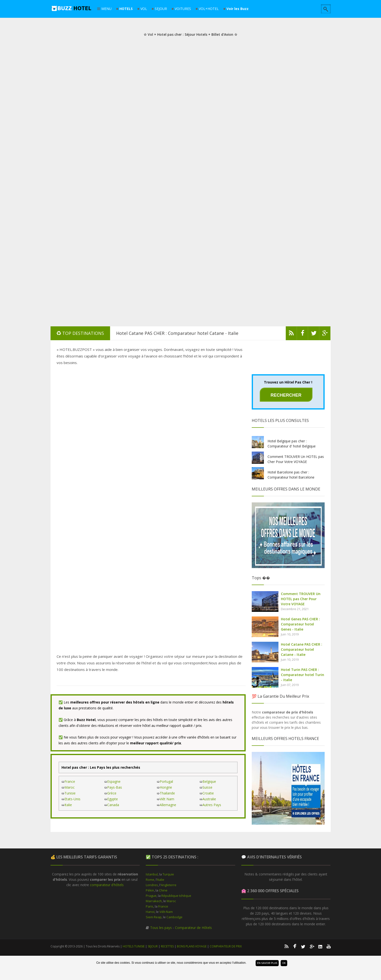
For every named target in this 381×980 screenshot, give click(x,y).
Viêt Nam (167, 799)
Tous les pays (161, 928)
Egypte (113, 799)
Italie (68, 805)
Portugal (166, 781)
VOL (144, 9)
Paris (150, 906)
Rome (150, 880)
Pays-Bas (115, 787)
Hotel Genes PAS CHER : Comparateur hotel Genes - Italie (300, 624)
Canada (113, 805)
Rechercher (286, 395)
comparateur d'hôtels (107, 885)
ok (284, 963)
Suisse (207, 787)
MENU (106, 9)
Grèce (112, 793)
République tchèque (176, 896)
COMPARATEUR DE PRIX (226, 946)
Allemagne (168, 805)
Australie (209, 799)
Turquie (168, 874)
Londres (152, 885)
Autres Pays (212, 805)
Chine (163, 890)
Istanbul (152, 874)
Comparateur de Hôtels (193, 928)
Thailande (167, 793)
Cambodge (174, 917)
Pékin (150, 890)
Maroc (69, 787)
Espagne (114, 781)
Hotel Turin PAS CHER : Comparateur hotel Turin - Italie (303, 675)
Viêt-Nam (166, 912)
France (70, 781)
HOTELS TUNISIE (134, 946)
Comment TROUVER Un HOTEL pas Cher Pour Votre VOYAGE (301, 599)
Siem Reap (154, 917)
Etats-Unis (72, 799)
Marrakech (154, 901)
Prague (151, 896)
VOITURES (183, 9)
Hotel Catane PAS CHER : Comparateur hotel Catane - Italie (177, 333)
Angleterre (169, 885)
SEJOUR (161, 9)
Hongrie (166, 787)
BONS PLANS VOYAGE (192, 946)
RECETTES (167, 946)
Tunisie (70, 793)
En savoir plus (267, 963)
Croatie (208, 793)
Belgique (209, 781)
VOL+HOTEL (209, 9)
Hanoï (150, 912)
